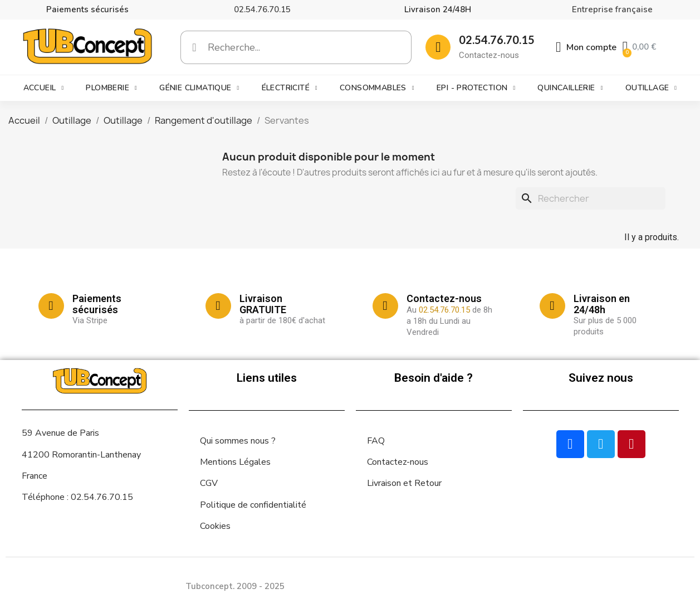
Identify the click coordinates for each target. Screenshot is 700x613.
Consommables (377, 88)
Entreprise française (612, 9)
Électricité (290, 88)
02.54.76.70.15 (262, 9)
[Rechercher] (591, 198)
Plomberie (111, 88)
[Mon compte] (586, 47)
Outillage (651, 88)
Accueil (44, 88)
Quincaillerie (570, 88)
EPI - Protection (476, 88)
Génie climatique (199, 88)
